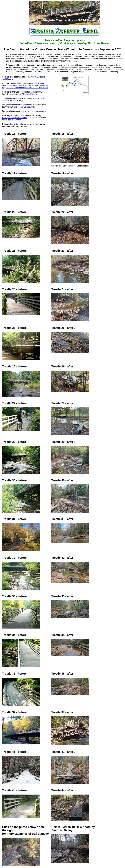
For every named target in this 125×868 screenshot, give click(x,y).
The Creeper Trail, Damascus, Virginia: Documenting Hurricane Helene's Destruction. (25, 87)
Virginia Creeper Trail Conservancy (20, 107)
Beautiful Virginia (30, 94)
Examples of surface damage (14, 118)
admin (44, 111)
